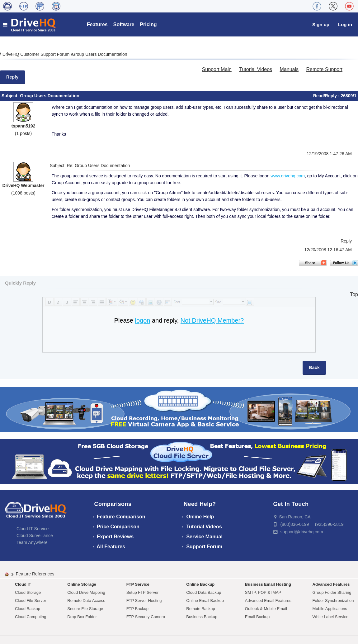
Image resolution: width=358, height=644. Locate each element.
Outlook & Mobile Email (266, 609)
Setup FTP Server (143, 592)
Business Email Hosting (268, 584)
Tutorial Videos (256, 69)
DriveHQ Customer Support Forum (37, 54)
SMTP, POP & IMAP (263, 592)
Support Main (217, 69)
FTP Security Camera (146, 617)
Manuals (289, 69)
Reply (12, 77)
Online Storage (82, 584)
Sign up (321, 24)
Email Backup (257, 617)
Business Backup (202, 617)
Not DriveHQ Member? (212, 320)
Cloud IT (23, 584)
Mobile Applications (330, 609)
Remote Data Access (86, 601)
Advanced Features (331, 584)
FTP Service (138, 584)
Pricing (148, 24)
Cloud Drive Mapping (86, 592)
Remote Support (324, 69)
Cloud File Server (31, 601)
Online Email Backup (205, 601)
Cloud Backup (28, 609)
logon (142, 320)
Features (97, 24)
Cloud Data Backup (204, 592)
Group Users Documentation (99, 54)
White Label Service (331, 617)
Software (124, 24)
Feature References (35, 574)
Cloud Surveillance (35, 536)
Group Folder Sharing (332, 592)
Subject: (11, 96)
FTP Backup (137, 609)
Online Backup (200, 584)
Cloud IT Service (33, 529)
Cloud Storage (28, 592)
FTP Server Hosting (144, 601)
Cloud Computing (31, 617)
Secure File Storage (85, 609)
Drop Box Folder (82, 617)
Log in (345, 24)
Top (354, 294)
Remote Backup (201, 609)
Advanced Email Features (268, 601)
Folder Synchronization (333, 601)
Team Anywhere (32, 542)
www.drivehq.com (288, 176)
